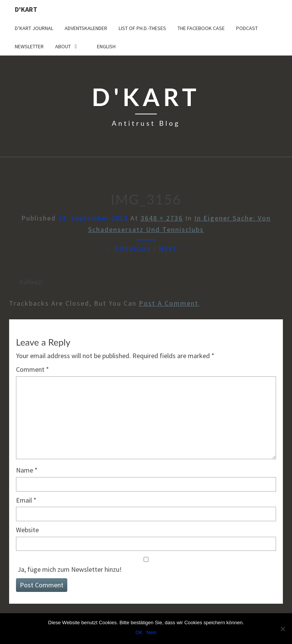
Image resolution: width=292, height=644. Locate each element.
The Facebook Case (201, 28)
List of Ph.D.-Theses (142, 28)
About (63, 46)
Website (27, 530)
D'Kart (26, 9)
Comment (33, 369)
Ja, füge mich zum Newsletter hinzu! (146, 565)
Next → (173, 249)
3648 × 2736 (162, 218)
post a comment (169, 303)
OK (139, 632)
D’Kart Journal (34, 28)
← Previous (128, 249)
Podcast (247, 28)
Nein (152, 632)
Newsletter (29, 46)
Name (27, 470)
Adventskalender (86, 28)
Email (26, 500)
